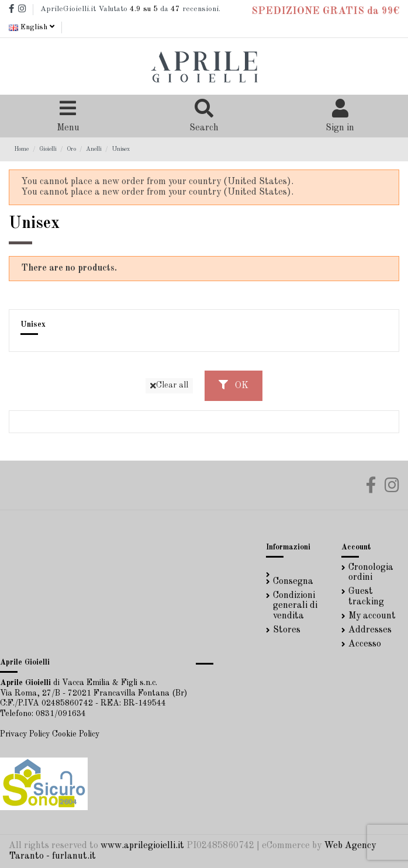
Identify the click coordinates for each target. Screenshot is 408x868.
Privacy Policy (25, 734)
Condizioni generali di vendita (295, 606)
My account (372, 616)
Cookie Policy (76, 734)
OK (234, 385)
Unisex (33, 325)
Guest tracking (366, 597)
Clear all (169, 385)
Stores (287, 630)
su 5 (144, 9)
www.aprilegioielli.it (142, 846)
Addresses (370, 630)
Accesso (365, 644)
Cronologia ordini (371, 573)
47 (175, 9)
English (32, 27)
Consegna (293, 582)
